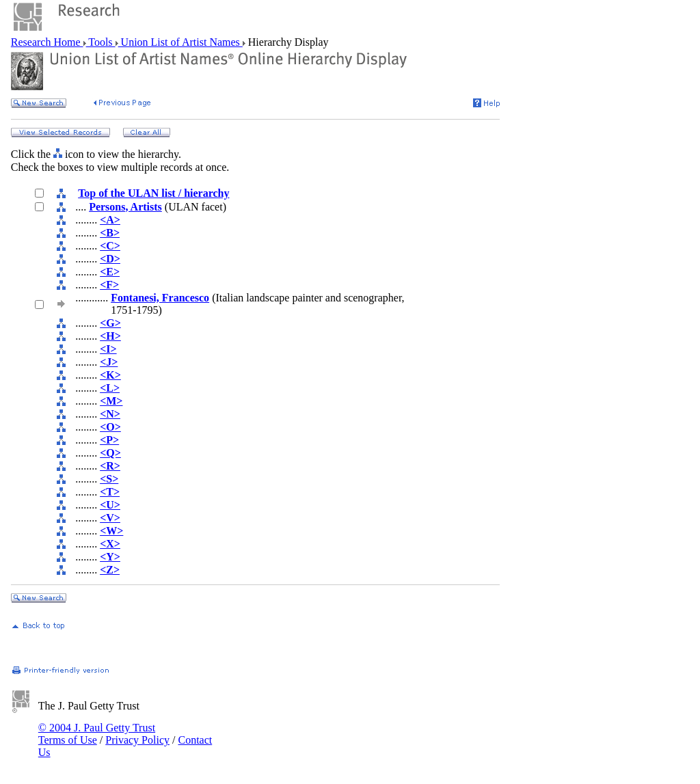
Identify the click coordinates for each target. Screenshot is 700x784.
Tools (101, 42)
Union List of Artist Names (180, 42)
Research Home (47, 42)
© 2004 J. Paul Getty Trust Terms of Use (97, 734)
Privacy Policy (137, 740)
